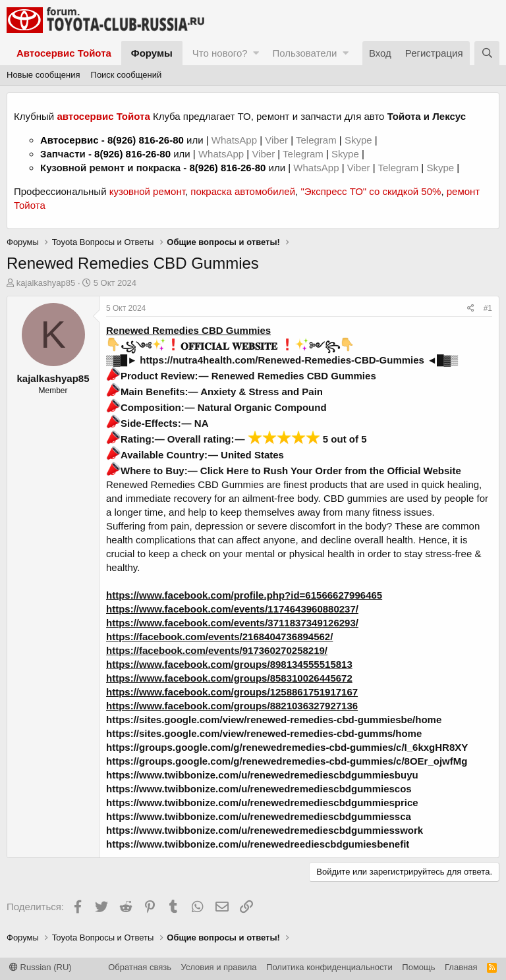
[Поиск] (487, 53)
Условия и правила (219, 967)
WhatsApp (236, 140)
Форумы (152, 53)
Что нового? (220, 53)
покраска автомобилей (243, 191)
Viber (276, 140)
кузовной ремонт (147, 191)
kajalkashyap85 (46, 283)
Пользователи (304, 53)
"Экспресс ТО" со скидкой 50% (371, 191)
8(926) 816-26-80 (146, 140)
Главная (461, 967)
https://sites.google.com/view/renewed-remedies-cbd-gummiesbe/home (274, 720)
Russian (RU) (41, 967)
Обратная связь (140, 967)
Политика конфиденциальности (329, 967)
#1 (488, 308)
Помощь (418, 967)
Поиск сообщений (126, 75)
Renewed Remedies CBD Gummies (188, 330)
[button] (256, 53)
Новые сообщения (43, 75)
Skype (360, 140)
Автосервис (70, 140)
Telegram (318, 140)
